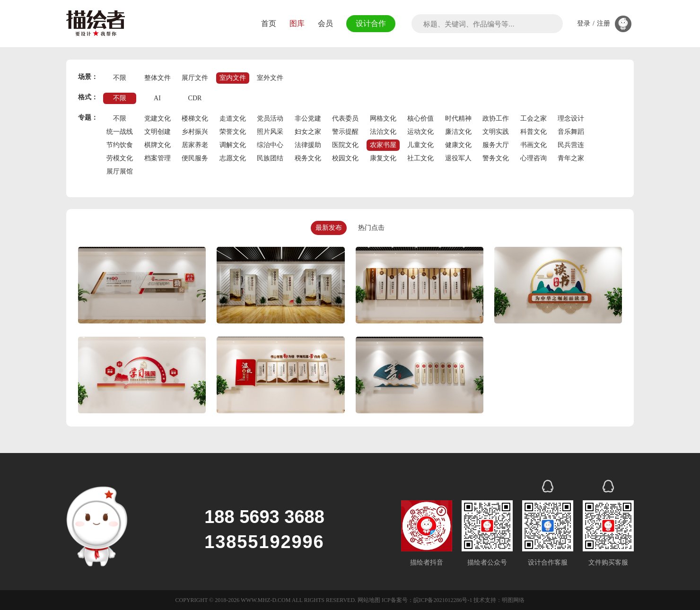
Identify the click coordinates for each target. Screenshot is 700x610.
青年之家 (571, 158)
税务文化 (308, 158)
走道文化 (233, 118)
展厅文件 (195, 78)
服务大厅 (496, 145)
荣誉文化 (233, 132)
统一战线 (120, 132)
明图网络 (513, 600)
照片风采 (270, 132)
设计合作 (369, 23)
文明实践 (496, 132)
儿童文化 (420, 145)
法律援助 (308, 145)
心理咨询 (534, 158)
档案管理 (157, 158)
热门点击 (371, 228)
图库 (294, 23)
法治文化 (383, 132)
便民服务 (195, 158)
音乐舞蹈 (571, 132)
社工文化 (420, 158)
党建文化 (157, 118)
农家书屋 (383, 145)
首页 (266, 23)
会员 (323, 23)
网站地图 (369, 600)
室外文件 (270, 78)
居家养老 (195, 145)
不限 (120, 78)
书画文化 (534, 145)
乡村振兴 (195, 132)
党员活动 (270, 118)
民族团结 (270, 158)
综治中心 (270, 145)
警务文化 (496, 158)
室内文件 (233, 78)
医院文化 (345, 145)
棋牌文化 (157, 145)
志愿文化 (233, 158)
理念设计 (571, 118)
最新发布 (329, 228)
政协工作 (496, 118)
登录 (584, 24)
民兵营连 (571, 145)
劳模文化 (120, 158)
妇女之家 (308, 132)
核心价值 (420, 118)
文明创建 (157, 132)
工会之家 (534, 118)
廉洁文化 (458, 132)
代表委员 (345, 118)
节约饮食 (120, 145)
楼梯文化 (195, 118)
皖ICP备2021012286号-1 (443, 600)
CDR (195, 98)
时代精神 (458, 118)
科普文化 (534, 132)
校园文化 (345, 158)
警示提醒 (345, 132)
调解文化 (233, 145)
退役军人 (458, 158)
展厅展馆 (120, 171)
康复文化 (383, 158)
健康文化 (458, 145)
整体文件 (157, 78)
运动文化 (420, 132)
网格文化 (383, 118)
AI (157, 98)
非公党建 (308, 118)
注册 (604, 24)
